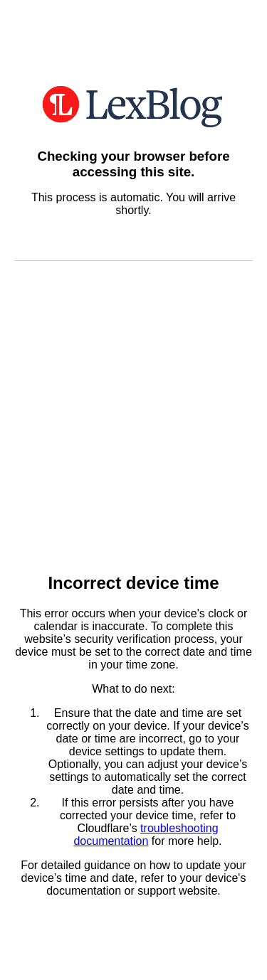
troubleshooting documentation (146, 835)
